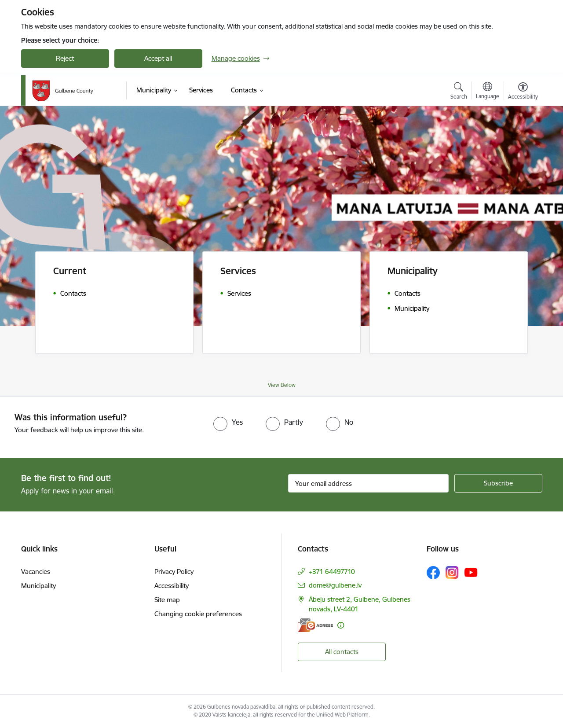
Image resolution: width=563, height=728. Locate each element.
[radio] (228, 422)
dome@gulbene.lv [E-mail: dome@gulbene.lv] (335, 585)
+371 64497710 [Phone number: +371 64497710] (332, 572)
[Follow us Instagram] (452, 572)
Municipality (38, 586)
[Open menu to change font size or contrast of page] (523, 92)
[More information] (341, 625)
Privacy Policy (174, 572)
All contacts (342, 652)
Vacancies (36, 572)
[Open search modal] (459, 92)
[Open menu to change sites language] (488, 92)
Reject (65, 58)
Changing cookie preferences (198, 614)
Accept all (158, 58)
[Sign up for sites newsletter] (498, 483)
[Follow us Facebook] (433, 573)
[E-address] (315, 625)
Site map (167, 600)
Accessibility (172, 586)
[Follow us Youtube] (471, 572)
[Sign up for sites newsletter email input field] (368, 483)
